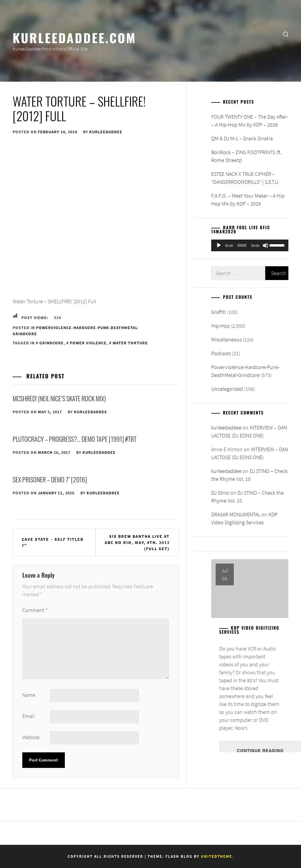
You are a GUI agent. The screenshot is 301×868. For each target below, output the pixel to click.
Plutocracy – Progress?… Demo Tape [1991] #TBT (75, 439)
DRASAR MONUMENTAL (236, 514)
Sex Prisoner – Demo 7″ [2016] (50, 479)
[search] (286, 34)
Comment (35, 610)
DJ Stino (220, 493)
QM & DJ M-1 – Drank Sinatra (242, 138)
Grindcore (51, 343)
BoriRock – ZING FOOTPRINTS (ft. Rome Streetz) (246, 156)
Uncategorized (227, 389)
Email (28, 716)
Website (31, 737)
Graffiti (219, 312)
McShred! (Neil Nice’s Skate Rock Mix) (59, 398)
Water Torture (130, 343)
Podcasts (221, 353)
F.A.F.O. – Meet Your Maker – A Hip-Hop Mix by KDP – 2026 (248, 200)
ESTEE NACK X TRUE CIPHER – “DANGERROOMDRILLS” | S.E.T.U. (245, 178)
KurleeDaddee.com (74, 37)
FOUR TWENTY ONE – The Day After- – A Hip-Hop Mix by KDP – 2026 (250, 121)
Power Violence (88, 343)
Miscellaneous (226, 339)
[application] (250, 245)
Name (29, 695)
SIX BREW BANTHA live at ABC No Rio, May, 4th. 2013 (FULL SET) (137, 542)
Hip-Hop (220, 326)
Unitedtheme (217, 856)
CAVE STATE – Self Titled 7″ (53, 542)
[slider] (242, 245)
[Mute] (266, 245)
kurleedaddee (106, 132)
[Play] (219, 245)
